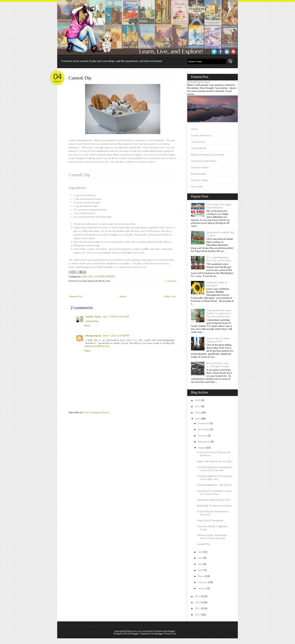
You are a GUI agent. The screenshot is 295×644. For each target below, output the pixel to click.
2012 (198, 608)
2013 (198, 602)
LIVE (84, 276)
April (200, 570)
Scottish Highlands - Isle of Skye (214, 485)
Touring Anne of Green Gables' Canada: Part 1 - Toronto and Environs (220, 313)
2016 (198, 413)
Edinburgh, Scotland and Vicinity (215, 506)
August (202, 448)
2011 (198, 615)
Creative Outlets (200, 167)
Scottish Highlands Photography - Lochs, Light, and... (215, 478)
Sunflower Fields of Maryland (217, 284)
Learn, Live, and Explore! (143, 631)
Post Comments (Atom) (96, 412)
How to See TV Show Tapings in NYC (218, 340)
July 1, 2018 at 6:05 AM (116, 317)
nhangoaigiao (93, 336)
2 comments (171, 281)
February (203, 582)
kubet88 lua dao (101, 346)
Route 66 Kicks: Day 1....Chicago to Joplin (218, 365)
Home (123, 296)
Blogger (171, 631)
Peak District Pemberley (210, 520)
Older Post (170, 296)
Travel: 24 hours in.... (202, 135)
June (200, 558)
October (202, 436)
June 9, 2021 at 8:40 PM (116, 336)
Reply (87, 326)
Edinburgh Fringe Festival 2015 (214, 500)
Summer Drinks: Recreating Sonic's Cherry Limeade (212, 537)
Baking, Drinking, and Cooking (207, 155)
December (203, 423)
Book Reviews (199, 174)
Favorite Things (200, 180)
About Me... (197, 187)
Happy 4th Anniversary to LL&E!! (215, 461)
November (204, 429)
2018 (198, 400)
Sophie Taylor (93, 317)
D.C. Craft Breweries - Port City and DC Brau (219, 259)
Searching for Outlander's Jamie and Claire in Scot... (214, 492)
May (200, 564)
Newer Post (76, 296)
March (201, 576)
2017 (198, 406)
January (202, 588)
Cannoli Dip (80, 78)
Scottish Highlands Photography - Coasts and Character (215, 469)
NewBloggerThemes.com (164, 634)
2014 (198, 596)
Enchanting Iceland (198, 82)
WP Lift (127, 634)
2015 (198, 419)
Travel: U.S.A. (198, 142)
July (200, 552)
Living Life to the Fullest (204, 161)
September (204, 442)
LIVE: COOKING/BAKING (102, 276)
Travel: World (198, 148)
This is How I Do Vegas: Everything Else (219, 206)
